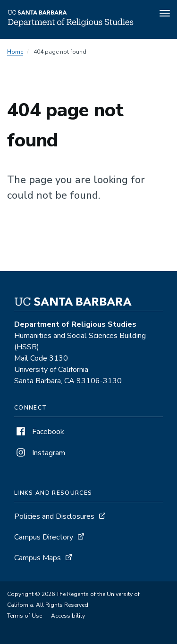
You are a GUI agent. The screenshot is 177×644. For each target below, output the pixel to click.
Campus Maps (38, 558)
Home (15, 52)
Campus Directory (44, 537)
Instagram (40, 453)
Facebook (39, 432)
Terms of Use (25, 616)
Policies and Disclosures (54, 516)
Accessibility (68, 616)
